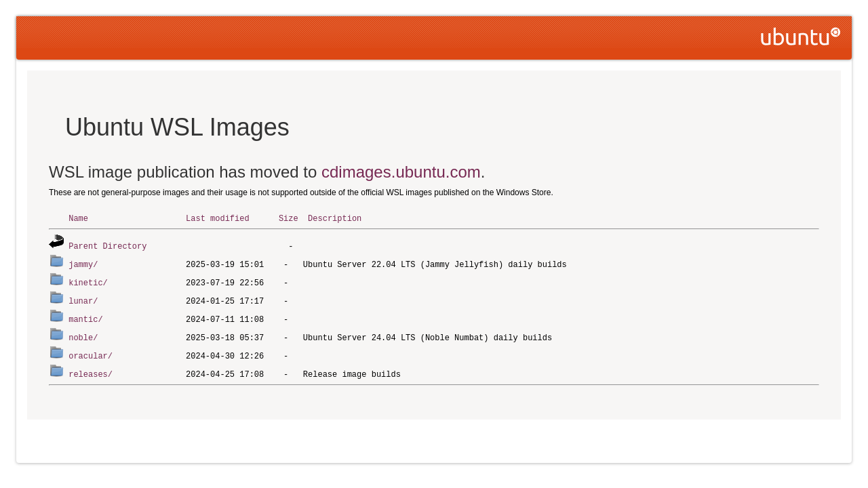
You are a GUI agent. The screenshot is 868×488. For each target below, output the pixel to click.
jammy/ (83, 263)
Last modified (218, 218)
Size (289, 218)
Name (78, 218)
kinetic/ (88, 280)
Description (335, 218)
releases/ (91, 368)
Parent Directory (107, 245)
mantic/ (85, 316)
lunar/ (83, 298)
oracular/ (91, 351)
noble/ (83, 333)
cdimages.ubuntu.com (401, 172)
